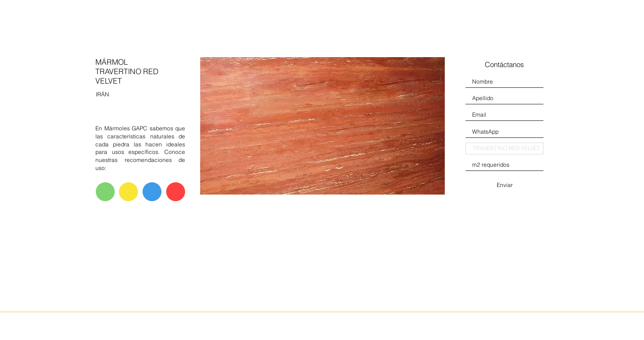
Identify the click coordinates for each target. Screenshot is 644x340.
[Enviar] (504, 185)
